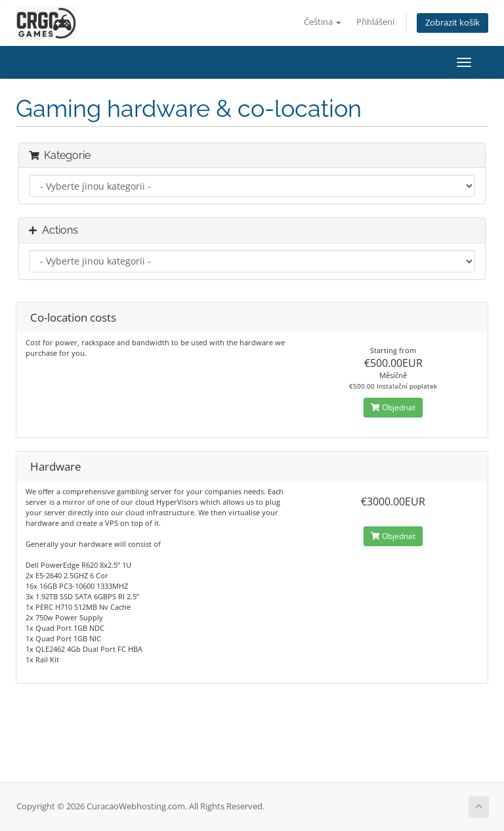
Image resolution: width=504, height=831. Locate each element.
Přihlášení (375, 22)
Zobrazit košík (452, 23)
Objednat (393, 407)
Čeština (323, 22)
